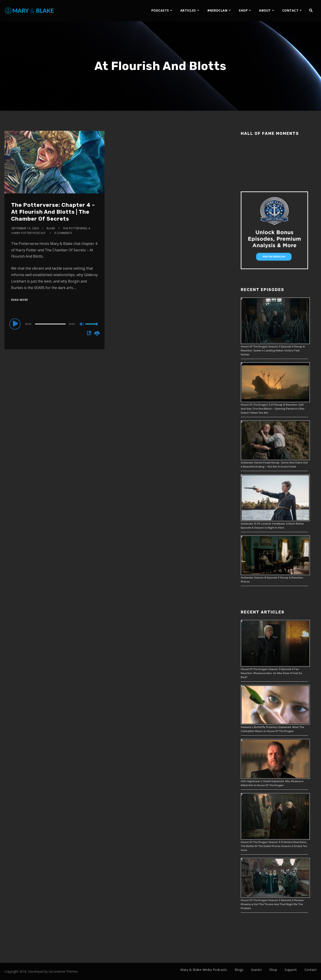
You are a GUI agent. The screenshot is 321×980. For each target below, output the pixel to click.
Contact (311, 970)
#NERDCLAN (217, 10)
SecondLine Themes (63, 971)
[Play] (16, 324)
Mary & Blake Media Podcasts (204, 970)
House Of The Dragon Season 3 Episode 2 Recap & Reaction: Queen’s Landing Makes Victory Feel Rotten (273, 351)
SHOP (243, 10)
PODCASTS (160, 10)
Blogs (239, 970)
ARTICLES (188, 10)
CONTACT (290, 10)
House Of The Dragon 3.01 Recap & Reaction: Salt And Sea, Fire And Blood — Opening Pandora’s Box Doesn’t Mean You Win (273, 409)
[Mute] (82, 324)
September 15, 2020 (25, 228)
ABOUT (265, 10)
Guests (256, 970)
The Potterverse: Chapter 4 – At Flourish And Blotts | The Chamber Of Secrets (53, 212)
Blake (51, 228)
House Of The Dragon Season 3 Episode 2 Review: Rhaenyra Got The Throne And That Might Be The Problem (273, 904)
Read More (20, 300)
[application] (55, 324)
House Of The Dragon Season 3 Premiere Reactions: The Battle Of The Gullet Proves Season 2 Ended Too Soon (274, 846)
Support (291, 970)
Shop (273, 970)
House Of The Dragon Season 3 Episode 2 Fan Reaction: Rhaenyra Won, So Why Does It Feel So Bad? (271, 673)
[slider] (50, 324)
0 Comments (63, 233)
